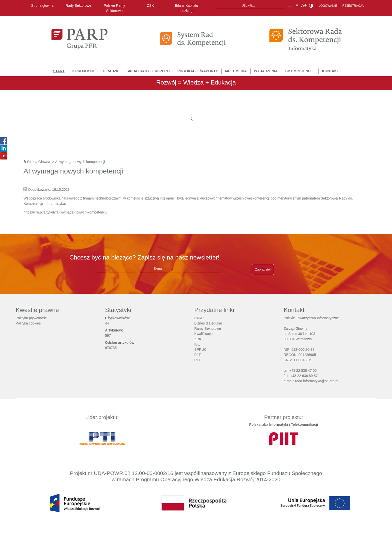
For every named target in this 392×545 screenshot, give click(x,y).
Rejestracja (353, 6)
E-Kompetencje (300, 71)
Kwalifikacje (203, 334)
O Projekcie (84, 71)
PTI (197, 360)
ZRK (198, 339)
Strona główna (42, 5)
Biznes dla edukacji (209, 323)
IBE (197, 344)
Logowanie (328, 6)
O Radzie (111, 71)
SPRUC (200, 349)
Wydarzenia (266, 71)
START (59, 71)
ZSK (150, 5)
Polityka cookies (28, 323)
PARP (199, 318)
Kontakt (330, 71)
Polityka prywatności (32, 318)
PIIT (197, 355)
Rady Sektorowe (78, 5)
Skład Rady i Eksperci (148, 71)
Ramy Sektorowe (208, 328)
